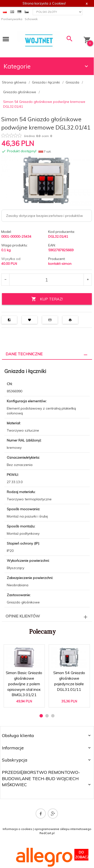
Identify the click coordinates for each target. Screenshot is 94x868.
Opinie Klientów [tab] (23, 616)
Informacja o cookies (17, 829)
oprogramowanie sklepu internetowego (63, 829)
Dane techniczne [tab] (24, 354)
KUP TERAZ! (47, 299)
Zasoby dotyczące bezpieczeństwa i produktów (44, 216)
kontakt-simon (60, 264)
